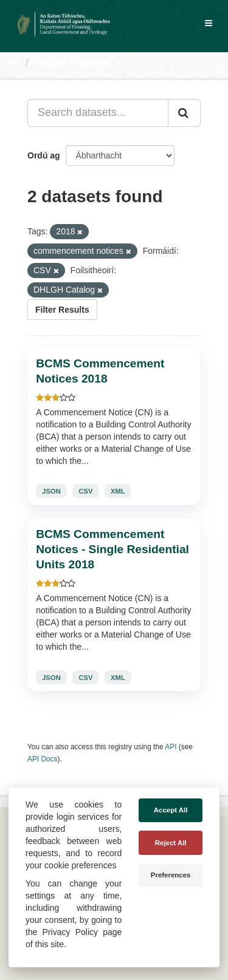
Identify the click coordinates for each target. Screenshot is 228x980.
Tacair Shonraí (72, 63)
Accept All (171, 810)
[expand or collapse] (209, 23)
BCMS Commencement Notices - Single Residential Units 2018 (112, 549)
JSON (51, 491)
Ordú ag (44, 155)
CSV (85, 491)
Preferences (171, 875)
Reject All (171, 843)
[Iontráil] (184, 113)
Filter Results (62, 310)
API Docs (43, 759)
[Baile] (14, 63)
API (171, 747)
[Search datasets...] (98, 113)
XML (118, 491)
